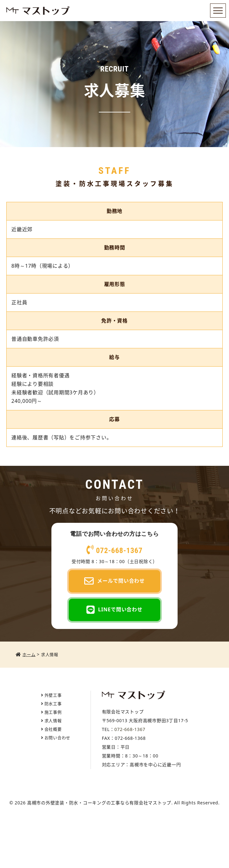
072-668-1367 (115, 551)
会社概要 (53, 729)
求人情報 (53, 721)
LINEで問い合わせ (114, 610)
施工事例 (53, 712)
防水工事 (53, 704)
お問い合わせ (58, 738)
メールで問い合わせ (115, 581)
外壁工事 (53, 695)
